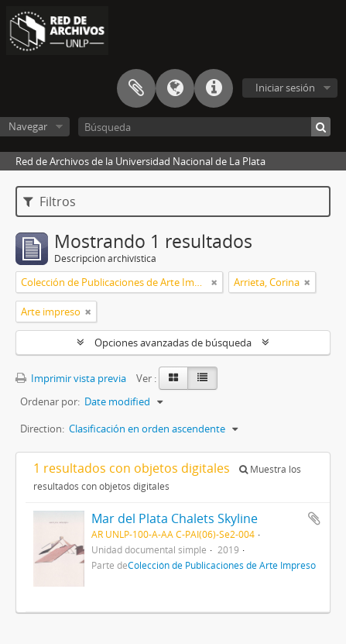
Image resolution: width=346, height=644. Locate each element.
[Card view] (173, 378)
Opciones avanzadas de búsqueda (173, 343)
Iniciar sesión (285, 88)
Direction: (42, 429)
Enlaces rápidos (214, 88)
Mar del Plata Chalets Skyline (175, 518)
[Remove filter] (214, 282)
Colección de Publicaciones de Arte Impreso (222, 565)
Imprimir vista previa (71, 378)
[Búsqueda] (204, 127)
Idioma (175, 88)
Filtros (50, 201)
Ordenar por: (50, 401)
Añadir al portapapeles (314, 518)
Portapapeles (136, 88)
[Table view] (202, 378)
